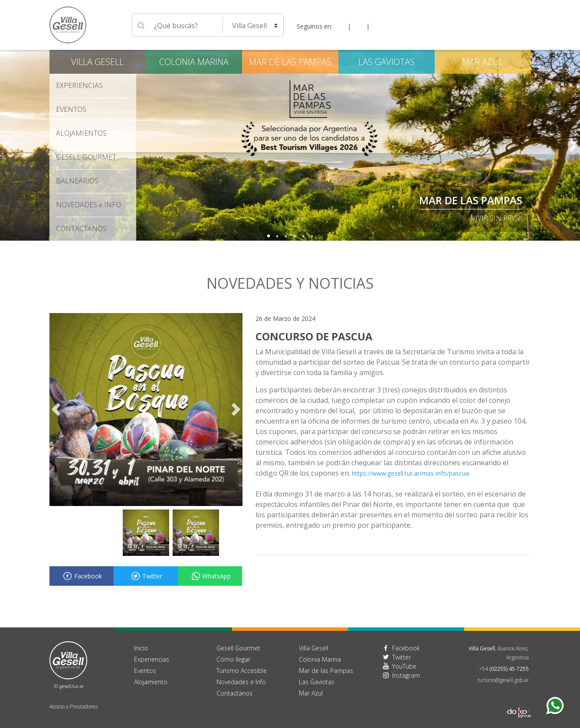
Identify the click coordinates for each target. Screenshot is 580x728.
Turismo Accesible (242, 671)
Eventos (71, 109)
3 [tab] (286, 236)
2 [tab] (277, 236)
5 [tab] (303, 236)
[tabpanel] (290, 145)
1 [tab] (269, 236)
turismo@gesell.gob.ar (503, 680)
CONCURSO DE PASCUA (314, 336)
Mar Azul (483, 62)
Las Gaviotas (387, 62)
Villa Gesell (97, 62)
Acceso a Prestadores (74, 707)
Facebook (82, 576)
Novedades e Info (241, 682)
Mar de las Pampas (471, 200)
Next (573, 145)
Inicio (141, 648)
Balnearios (77, 181)
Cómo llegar (233, 659)
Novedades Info (88, 205)
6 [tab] (312, 236)
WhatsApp (210, 576)
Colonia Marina (194, 62)
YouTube (404, 666)
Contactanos (234, 693)
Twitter (146, 576)
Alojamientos (81, 133)
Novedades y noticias (290, 283)
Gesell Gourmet (86, 157)
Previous (7, 145)
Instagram (406, 675)
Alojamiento (151, 682)
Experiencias (79, 85)
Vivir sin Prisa (497, 218)
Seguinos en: (315, 26)
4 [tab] (295, 236)
